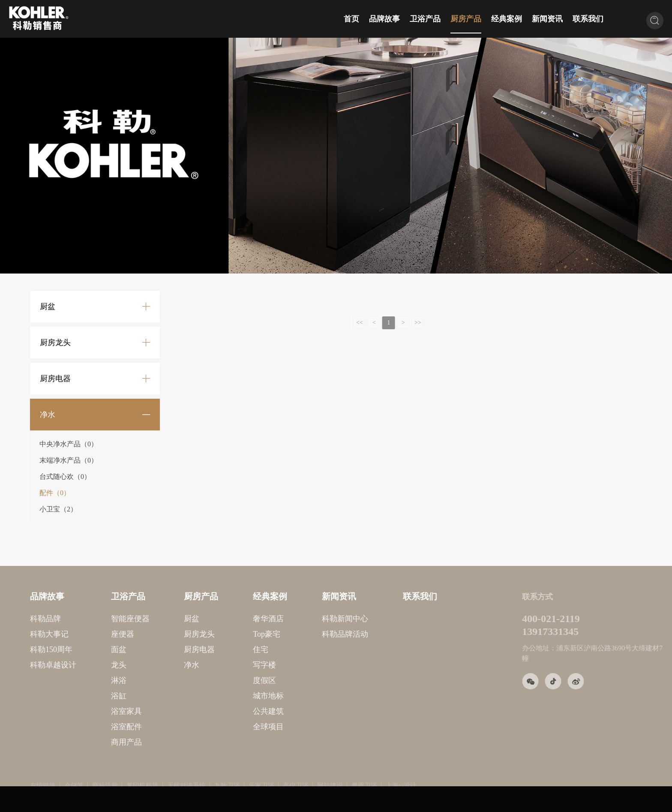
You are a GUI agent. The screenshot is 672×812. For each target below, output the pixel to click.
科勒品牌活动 (310, 634)
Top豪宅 (232, 634)
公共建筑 (234, 711)
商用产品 (92, 742)
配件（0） (55, 493)
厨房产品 (466, 19)
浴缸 (84, 696)
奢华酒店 (234, 619)
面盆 (84, 650)
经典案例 (507, 19)
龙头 (84, 665)
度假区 (230, 680)
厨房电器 (55, 379)
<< (345, 323)
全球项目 (234, 727)
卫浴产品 (425, 19)
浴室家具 (92, 711)
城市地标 (234, 696)
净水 (48, 415)
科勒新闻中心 (310, 619)
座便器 (88, 634)
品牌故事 (384, 19)
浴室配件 (92, 727)
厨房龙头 (55, 343)
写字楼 (230, 665)
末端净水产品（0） (69, 460)
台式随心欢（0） (65, 477)
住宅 (226, 650)
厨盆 (48, 307)
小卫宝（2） (58, 509)
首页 (351, 19)
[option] (336, 156)
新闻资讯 (547, 19)
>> (404, 323)
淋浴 (84, 680)
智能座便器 (96, 619)
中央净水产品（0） (69, 444)
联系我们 (588, 19)
